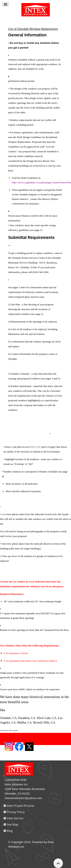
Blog (10, 831)
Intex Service (15, 818)
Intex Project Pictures (21, 806)
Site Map (12, 824)
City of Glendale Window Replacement (33, 29)
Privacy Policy (16, 812)
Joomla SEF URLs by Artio (9, 730)
